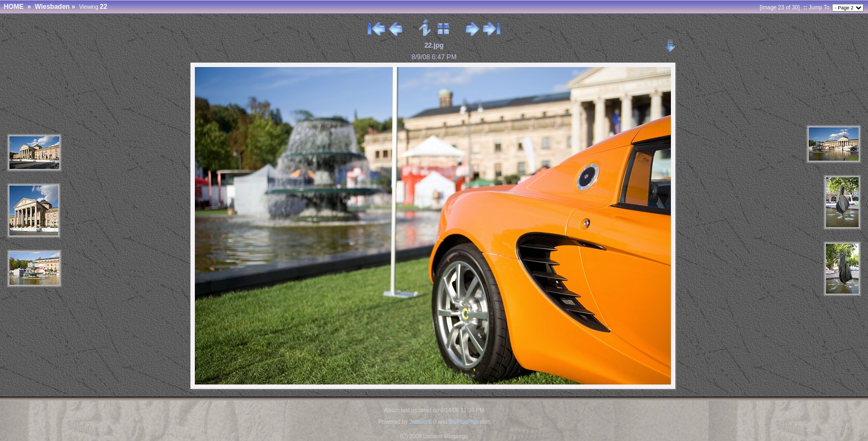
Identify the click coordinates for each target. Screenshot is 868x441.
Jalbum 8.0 (423, 422)
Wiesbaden (52, 7)
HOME (14, 7)
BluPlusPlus (463, 422)
